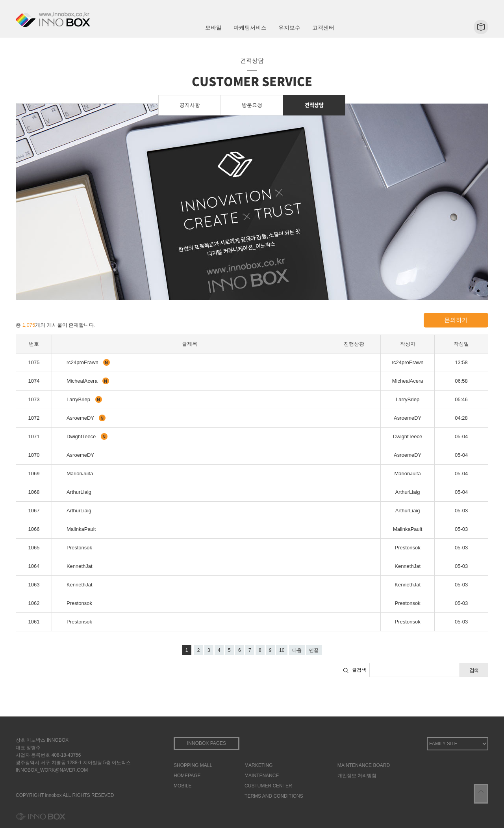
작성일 (461, 344)
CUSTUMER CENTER (268, 786)
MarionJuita (80, 474)
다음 (297, 650)
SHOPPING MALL (193, 765)
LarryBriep (79, 399)
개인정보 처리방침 (357, 776)
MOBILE (183, 786)
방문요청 (252, 105)
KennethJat (80, 566)
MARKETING (258, 765)
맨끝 (314, 650)
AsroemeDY (81, 418)
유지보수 (289, 28)
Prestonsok (79, 548)
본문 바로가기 (0, 0)
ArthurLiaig (79, 492)
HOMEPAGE (187, 776)
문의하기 (456, 320)
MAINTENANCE (262, 776)
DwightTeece (82, 436)
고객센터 (323, 28)
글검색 (359, 670)
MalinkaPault (81, 529)
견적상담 (314, 105)
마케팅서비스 (250, 28)
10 (282, 650)
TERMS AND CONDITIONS (274, 796)
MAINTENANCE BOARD (364, 765)
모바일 (213, 28)
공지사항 (190, 105)
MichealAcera (83, 381)
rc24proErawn (83, 362)
